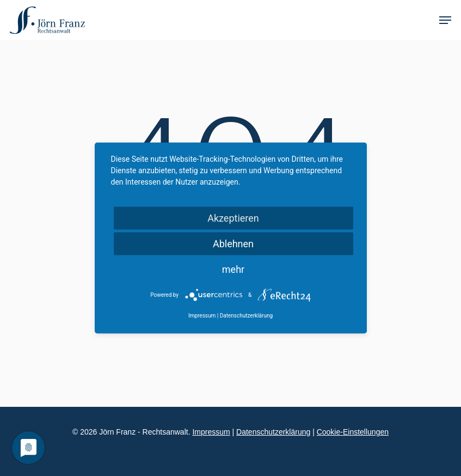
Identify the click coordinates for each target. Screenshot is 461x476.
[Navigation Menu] (445, 20)
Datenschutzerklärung (273, 432)
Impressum (211, 432)
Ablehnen (233, 244)
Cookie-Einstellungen (353, 432)
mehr (233, 269)
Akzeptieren (233, 218)
